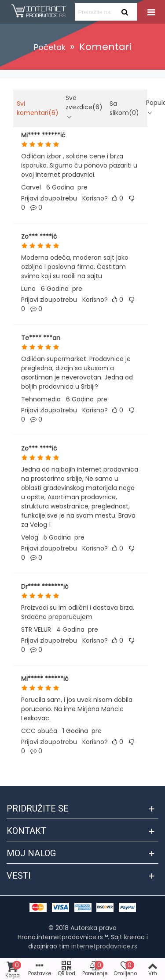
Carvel (31, 187)
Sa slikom (124, 108)
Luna (28, 289)
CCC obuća (39, 731)
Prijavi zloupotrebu (49, 198)
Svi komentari (38, 108)
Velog (30, 537)
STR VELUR (36, 629)
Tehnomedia (41, 399)
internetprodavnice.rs (104, 946)
